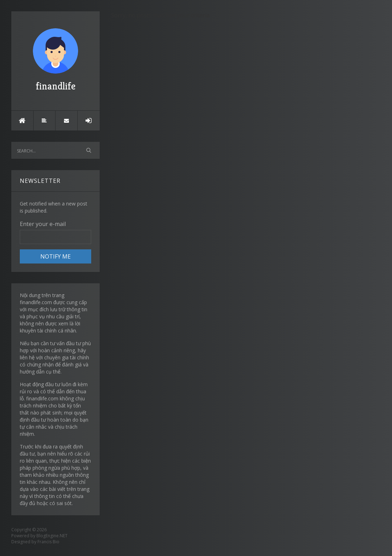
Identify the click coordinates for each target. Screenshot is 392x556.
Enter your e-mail (43, 224)
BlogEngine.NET (52, 536)
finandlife (55, 60)
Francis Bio (48, 542)
